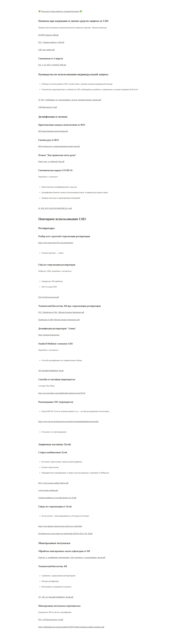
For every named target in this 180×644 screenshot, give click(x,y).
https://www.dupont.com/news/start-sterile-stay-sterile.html (60, 526)
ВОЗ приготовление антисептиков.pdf (53, 131)
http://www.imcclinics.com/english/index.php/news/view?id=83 (62, 393)
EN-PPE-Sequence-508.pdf (48, 35)
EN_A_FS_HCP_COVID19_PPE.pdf (52, 65)
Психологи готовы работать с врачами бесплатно (60, 11)
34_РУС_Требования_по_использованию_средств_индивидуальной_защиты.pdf (70, 100)
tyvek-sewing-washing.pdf (48, 490)
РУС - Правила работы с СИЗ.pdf (51, 42)
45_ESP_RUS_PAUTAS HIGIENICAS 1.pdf (55, 208)
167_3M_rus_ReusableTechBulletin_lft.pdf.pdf (56, 597)
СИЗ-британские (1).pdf (48, 107)
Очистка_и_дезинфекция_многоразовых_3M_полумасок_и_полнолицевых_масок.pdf (72, 558)
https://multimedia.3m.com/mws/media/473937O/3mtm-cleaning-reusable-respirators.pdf (71, 627)
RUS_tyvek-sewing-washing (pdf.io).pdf (53, 483)
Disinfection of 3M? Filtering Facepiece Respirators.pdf (59, 320)
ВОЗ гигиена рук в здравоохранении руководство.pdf (59, 146)
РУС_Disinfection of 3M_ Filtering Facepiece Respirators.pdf (61, 312)
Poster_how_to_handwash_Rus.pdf (51, 162)
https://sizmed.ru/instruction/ (49, 335)
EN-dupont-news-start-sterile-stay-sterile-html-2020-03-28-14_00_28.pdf (65, 534)
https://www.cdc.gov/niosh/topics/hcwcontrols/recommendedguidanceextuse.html (68, 422)
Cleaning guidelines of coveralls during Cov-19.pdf (57, 498)
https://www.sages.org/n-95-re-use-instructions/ (56, 243)
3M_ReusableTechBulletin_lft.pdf (51, 371)
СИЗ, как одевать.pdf (46, 50)
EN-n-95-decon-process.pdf (49, 297)
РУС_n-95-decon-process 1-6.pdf (51, 620)
